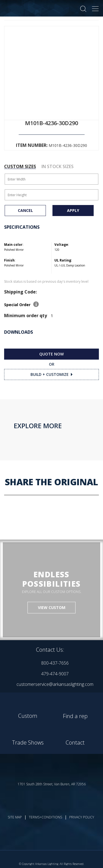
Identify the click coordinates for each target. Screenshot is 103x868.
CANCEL (25, 210)
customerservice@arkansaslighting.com (55, 684)
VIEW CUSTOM (52, 607)
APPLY (73, 210)
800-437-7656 (55, 663)
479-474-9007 (55, 674)
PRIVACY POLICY (82, 817)
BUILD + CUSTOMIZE (50, 374)
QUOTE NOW (51, 354)
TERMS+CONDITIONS (45, 817)
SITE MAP (15, 817)
